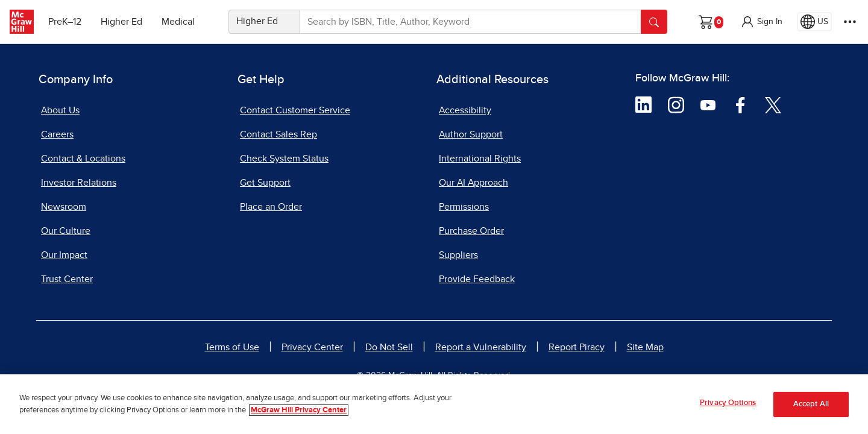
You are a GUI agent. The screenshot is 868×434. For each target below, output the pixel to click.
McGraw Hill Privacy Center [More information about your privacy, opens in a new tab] (299, 410)
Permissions (464, 207)
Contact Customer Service (295, 110)
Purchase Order (471, 231)
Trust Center (67, 279)
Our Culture (66, 231)
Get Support (265, 183)
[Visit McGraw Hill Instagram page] (676, 104)
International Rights (480, 159)
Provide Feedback (477, 279)
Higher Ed (121, 22)
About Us (60, 110)
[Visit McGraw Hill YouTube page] (708, 104)
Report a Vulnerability (481, 347)
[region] (434, 404)
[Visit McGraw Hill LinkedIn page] (643, 104)
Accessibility (465, 110)
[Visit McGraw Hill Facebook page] (741, 104)
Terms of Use (232, 347)
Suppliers (458, 255)
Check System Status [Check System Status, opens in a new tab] (284, 159)
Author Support (471, 134)
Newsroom (64, 207)
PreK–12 (65, 22)
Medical (178, 22)
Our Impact (64, 255)
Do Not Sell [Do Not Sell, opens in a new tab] (389, 347)
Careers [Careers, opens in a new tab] (57, 134)
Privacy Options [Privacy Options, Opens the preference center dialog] (728, 403)
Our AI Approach (473, 183)
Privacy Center (312, 347)
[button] (761, 22)
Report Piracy (577, 347)
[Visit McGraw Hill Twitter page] (773, 104)
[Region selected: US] (814, 22)
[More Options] (850, 22)
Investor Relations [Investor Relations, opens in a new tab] (79, 183)
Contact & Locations (83, 159)
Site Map (645, 347)
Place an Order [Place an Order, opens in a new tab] (271, 207)
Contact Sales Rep (278, 134)
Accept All (811, 404)
